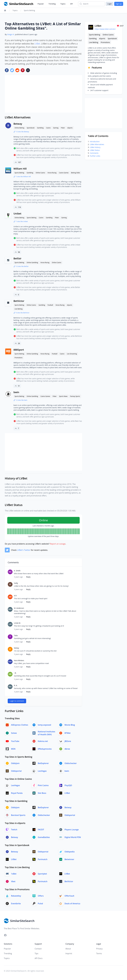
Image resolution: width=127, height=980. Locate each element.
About (68, 949)
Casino (48, 128)
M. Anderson (19, 608)
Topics (63, 4)
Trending (52, 4)
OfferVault (69, 896)
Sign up (119, 4)
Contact (38, 949)
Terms (99, 953)
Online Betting (19, 128)
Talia (16, 635)
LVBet (37, 44)
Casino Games (64, 173)
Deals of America (72, 904)
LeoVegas (42, 771)
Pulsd (40, 904)
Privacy (99, 949)
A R (15, 596)
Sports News (63, 396)
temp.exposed (44, 725)
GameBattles (44, 837)
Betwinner (69, 859)
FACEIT (41, 830)
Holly (16, 583)
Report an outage (58, 544)
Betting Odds (75, 173)
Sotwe (14, 733)
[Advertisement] (43, 94)
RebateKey (16, 896)
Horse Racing (52, 173)
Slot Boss (42, 793)
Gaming (56, 128)
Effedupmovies (45, 749)
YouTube (15, 741)
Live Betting (18, 309)
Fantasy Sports (75, 396)
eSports (70, 128)
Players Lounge (72, 830)
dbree (67, 749)
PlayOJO (68, 785)
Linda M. (17, 623)
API (72, 4)
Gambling (40, 128)
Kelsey (17, 648)
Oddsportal (16, 771)
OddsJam (15, 763)
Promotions (18, 358)
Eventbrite (16, 904)
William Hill (20, 169)
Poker (63, 128)
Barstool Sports (18, 815)
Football (50, 305)
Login (109, 4)
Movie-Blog (70, 725)
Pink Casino (43, 785)
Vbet (13, 881)
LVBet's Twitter (24, 550)
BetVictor (19, 301)
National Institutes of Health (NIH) (47, 733)
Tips (37, 953)
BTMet (68, 733)
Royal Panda (17, 793)
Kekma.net (43, 741)
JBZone (68, 741)
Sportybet (42, 874)
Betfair (17, 258)
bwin (16, 392)
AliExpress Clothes (20, 725)
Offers (41, 896)
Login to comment (17, 701)
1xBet (14, 874)
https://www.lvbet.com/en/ (105, 29)
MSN (13, 749)
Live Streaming (72, 354)
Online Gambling (32, 263)
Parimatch (43, 859)
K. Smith (17, 571)
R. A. (16, 685)
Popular (41, 4)
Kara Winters (19, 660)
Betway (18, 124)
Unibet (17, 214)
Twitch (14, 830)
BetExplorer (43, 763)
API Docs (39, 958)
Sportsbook (31, 128)
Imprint (69, 953)
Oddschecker (71, 763)
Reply (28, 577)
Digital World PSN (73, 837)
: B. (15, 673)
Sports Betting (29, 10)
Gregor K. (11, 34)
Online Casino (40, 173)
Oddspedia (70, 852)
